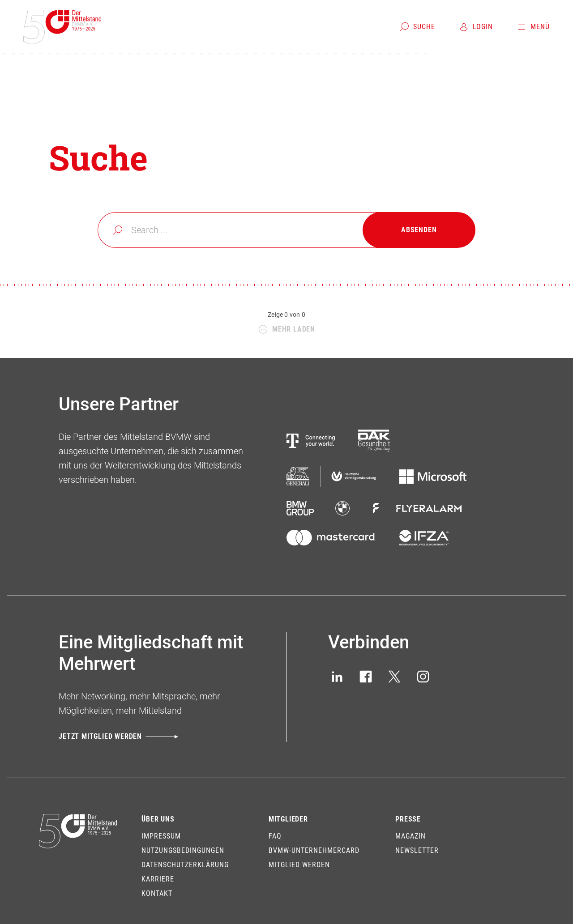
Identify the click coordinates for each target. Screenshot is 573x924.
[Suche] (417, 27)
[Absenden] (419, 230)
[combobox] (286, 230)
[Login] (476, 27)
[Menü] (533, 27)
